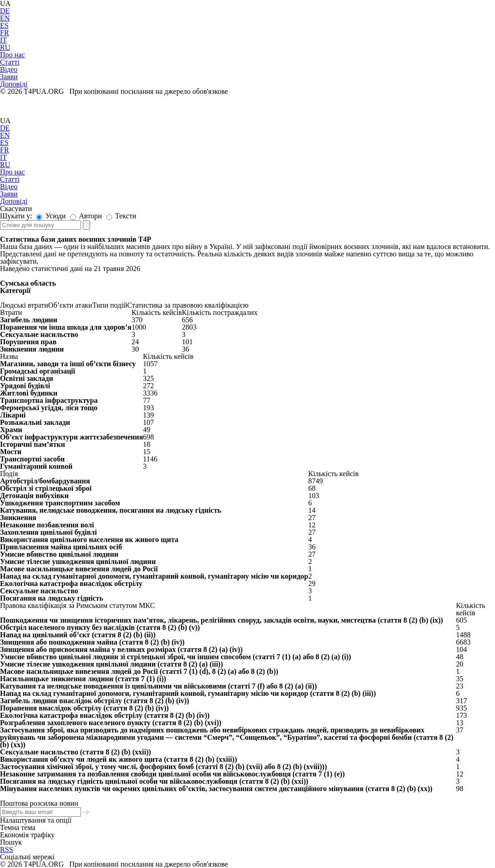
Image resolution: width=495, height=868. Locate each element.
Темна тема (18, 827)
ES (4, 25)
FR (5, 33)
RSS (6, 849)
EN (5, 18)
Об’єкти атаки (70, 305)
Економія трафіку (27, 835)
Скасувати (16, 209)
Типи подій (110, 305)
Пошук (11, 842)
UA (5, 121)
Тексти (121, 216)
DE (5, 11)
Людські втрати (24, 305)
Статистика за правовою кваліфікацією (188, 305)
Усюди (51, 216)
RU (5, 47)
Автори (86, 216)
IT (3, 40)
